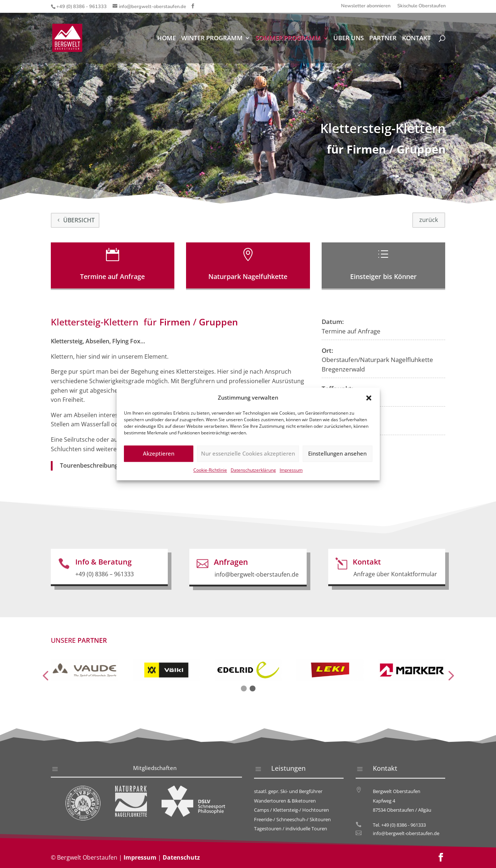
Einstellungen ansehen (337, 460)
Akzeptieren (159, 460)
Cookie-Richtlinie (210, 476)
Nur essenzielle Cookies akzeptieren (248, 460)
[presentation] (45, 676)
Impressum (291, 476)
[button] (369, 404)
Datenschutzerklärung (253, 476)
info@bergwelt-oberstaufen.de (406, 833)
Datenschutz (181, 857)
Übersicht (79, 220)
